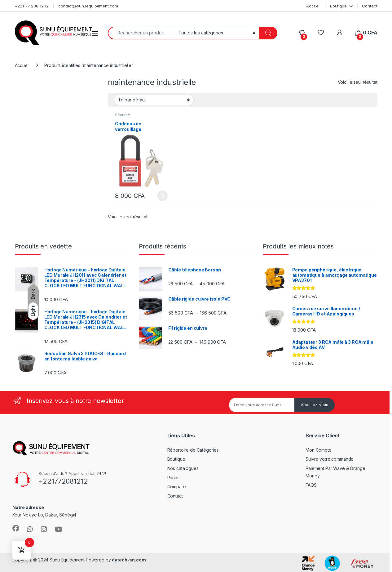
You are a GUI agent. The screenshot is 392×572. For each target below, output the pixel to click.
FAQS (311, 485)
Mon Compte (319, 450)
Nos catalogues (183, 468)
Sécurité (122, 115)
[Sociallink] (16, 528)
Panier (174, 478)
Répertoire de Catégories (193, 450)
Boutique (338, 6)
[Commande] (154, 100)
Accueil (313, 6)
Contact (370, 6)
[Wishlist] (321, 33)
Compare (177, 487)
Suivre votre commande (330, 459)
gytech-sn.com (129, 560)
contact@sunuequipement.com (88, 6)
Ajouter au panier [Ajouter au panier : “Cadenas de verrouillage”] (162, 196)
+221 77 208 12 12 (32, 6)
